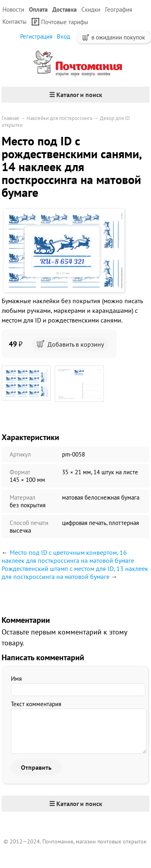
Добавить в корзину (70, 344)
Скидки (91, 9)
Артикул (20, 454)
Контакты (14, 22)
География (119, 9)
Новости (13, 9)
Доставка (64, 9)
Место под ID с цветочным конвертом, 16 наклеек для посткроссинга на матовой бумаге (68, 556)
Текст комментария (36, 704)
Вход (63, 36)
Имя (16, 679)
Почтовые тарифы (60, 22)
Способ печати (29, 523)
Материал (23, 497)
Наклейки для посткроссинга (59, 118)
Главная (10, 118)
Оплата (38, 9)
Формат (20, 472)
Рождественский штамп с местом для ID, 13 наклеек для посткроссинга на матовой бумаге (75, 572)
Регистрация (36, 36)
